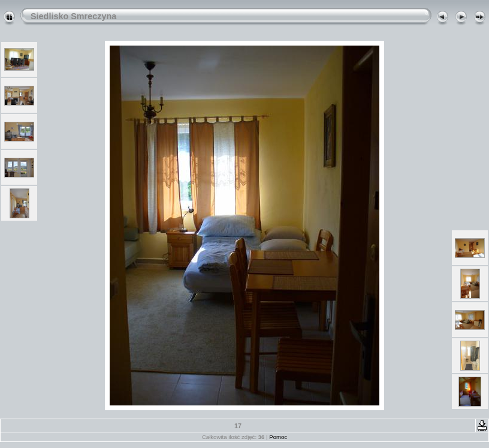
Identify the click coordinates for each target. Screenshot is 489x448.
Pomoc (278, 437)
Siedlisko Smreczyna (73, 16)
